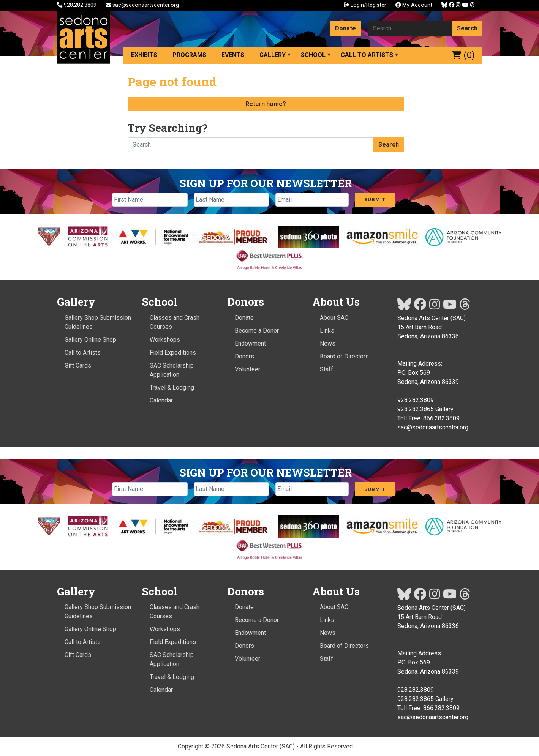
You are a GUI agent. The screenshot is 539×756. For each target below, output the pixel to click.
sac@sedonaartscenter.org (142, 5)
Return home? (266, 104)
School (313, 55)
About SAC (334, 318)
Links (327, 331)
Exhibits (144, 55)
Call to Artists (367, 55)
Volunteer (247, 369)
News (328, 343)
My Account (414, 5)
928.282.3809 (77, 5)
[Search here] (410, 28)
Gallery (273, 55)
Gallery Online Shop (90, 340)
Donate (345, 28)
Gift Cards (78, 365)
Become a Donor (257, 331)
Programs (189, 55)
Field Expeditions (173, 353)
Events (233, 55)
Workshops (165, 340)
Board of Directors (344, 356)
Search (467, 28)
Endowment (250, 343)
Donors (244, 356)
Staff (326, 369)
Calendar (161, 400)
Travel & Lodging (172, 387)
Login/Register (365, 5)
